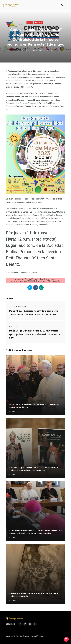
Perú (30, 22)
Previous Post (18, 306)
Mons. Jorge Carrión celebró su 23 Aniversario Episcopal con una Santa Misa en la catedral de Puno (35, 334)
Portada (39, 22)
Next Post (16, 326)
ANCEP (14, 411)
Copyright (10, 636)
